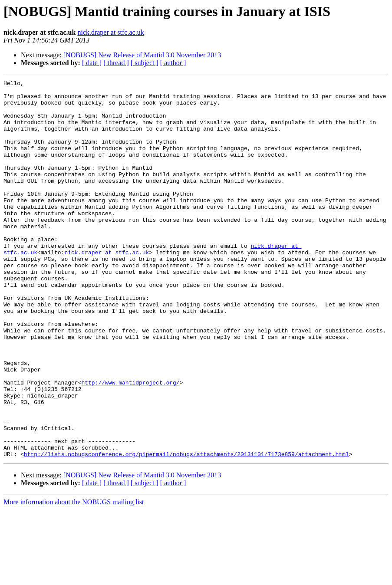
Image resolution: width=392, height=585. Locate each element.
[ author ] (173, 63)
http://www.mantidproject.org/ (130, 444)
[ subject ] (145, 63)
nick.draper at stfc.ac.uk (110, 32)
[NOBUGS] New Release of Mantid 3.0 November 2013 (142, 55)
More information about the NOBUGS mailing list (74, 577)
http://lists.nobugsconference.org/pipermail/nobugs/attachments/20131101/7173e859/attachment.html (186, 529)
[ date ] (92, 63)
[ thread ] (116, 63)
